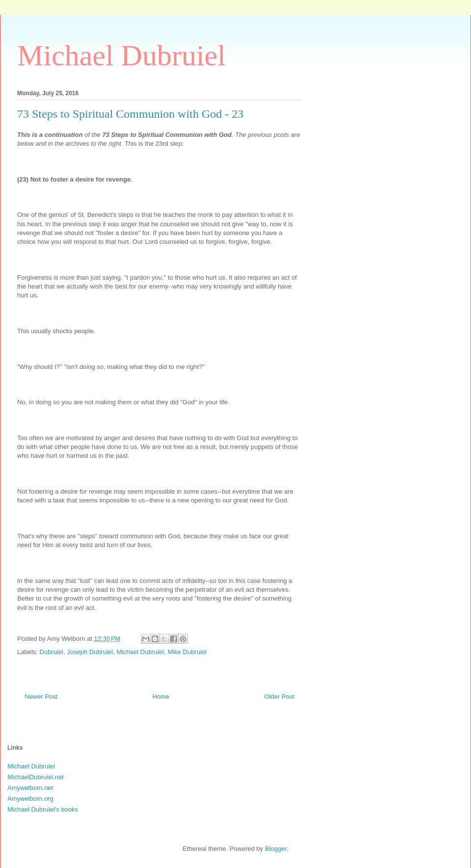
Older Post (279, 697)
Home (161, 697)
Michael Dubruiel (121, 55)
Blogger (276, 849)
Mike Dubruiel (187, 652)
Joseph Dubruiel (90, 652)
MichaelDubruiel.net (36, 777)
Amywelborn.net (30, 788)
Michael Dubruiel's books (43, 809)
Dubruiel (52, 652)
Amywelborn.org (30, 799)
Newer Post (41, 697)
